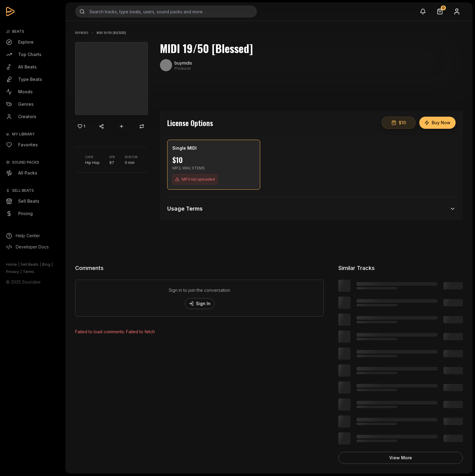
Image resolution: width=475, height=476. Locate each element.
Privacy (13, 272)
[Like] (81, 126)
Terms (28, 272)
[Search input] (166, 12)
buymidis (82, 33)
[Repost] (142, 126)
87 (112, 163)
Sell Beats (30, 264)
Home (12, 264)
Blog (46, 264)
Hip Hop (92, 163)
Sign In (200, 303)
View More (401, 458)
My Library (23, 134)
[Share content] (101, 126)
